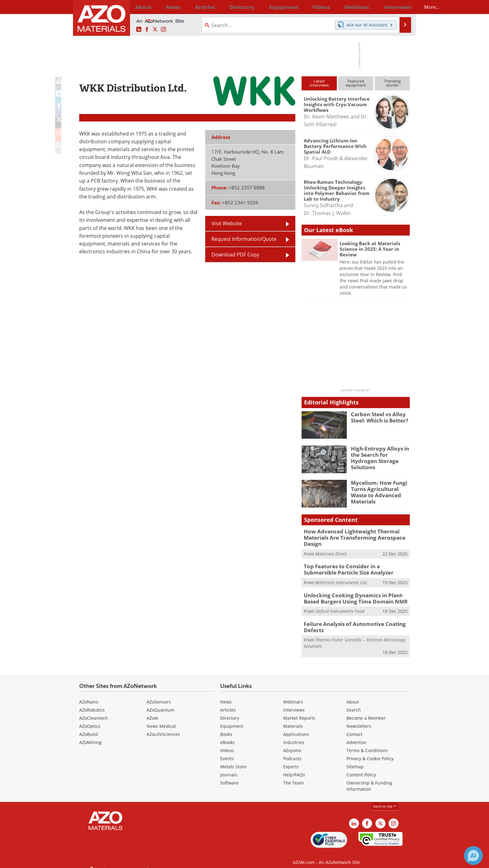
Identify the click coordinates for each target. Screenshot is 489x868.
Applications (296, 729)
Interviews (294, 704)
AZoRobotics (92, 704)
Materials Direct (331, 552)
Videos (227, 745)
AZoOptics (90, 720)
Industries (294, 737)
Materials (293, 720)
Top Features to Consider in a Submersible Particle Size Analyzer (354, 567)
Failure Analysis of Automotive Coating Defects (350, 622)
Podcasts (292, 753)
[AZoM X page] (155, 30)
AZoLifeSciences (163, 729)
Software (229, 777)
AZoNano (89, 696)
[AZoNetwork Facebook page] (147, 30)
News (226, 696)
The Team (293, 777)
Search (354, 704)
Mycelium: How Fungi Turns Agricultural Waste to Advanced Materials (380, 488)
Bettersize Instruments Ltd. (341, 579)
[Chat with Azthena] (473, 856)
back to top (385, 801)
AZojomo (292, 745)
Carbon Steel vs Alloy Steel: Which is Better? (377, 417)
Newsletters (359, 720)
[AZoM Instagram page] (163, 30)
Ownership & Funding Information (369, 780)
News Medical (161, 720)
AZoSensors (159, 696)
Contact (354, 729)
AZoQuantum (160, 704)
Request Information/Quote (244, 239)
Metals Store (233, 761)
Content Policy (361, 769)
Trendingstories (392, 83)
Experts (291, 761)
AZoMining (90, 737)
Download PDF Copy (235, 255)
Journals (229, 769)
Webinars (293, 696)
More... (402, 7)
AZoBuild (89, 729)
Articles (228, 704)
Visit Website (227, 223)
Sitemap (355, 761)
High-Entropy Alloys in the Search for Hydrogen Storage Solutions (380, 454)
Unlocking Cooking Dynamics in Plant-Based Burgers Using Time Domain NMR (355, 595)
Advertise (356, 737)
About (353, 696)
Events (227, 753)
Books (226, 729)
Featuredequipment (356, 83)
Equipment (232, 720)
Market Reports (299, 712)
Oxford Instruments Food (340, 607)
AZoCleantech (94, 712)
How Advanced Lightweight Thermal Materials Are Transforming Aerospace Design (349, 537)
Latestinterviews (319, 83)
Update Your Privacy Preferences (126, 860)
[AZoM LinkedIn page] (139, 30)
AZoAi (153, 712)
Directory (228, 7)
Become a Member (366, 712)
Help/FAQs (294, 769)
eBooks (228, 737)
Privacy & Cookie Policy (370, 753)
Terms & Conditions (367, 745)
